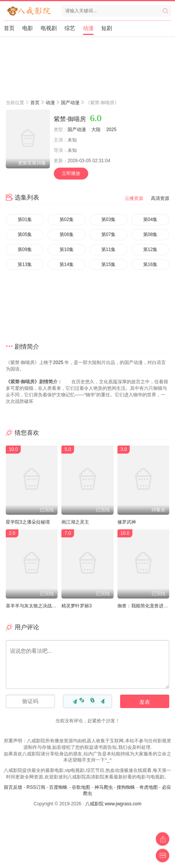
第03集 (108, 219)
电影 (28, 28)
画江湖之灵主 (75, 522)
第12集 (150, 249)
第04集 (150, 219)
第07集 (108, 234)
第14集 (67, 264)
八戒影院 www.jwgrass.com (113, 804)
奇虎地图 (149, 787)
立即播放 (71, 173)
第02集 (67, 219)
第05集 (25, 234)
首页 (9, 28)
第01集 (25, 219)
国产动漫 (70, 103)
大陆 (96, 130)
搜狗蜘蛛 (126, 787)
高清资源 (160, 198)
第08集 (150, 234)
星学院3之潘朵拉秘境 (28, 522)
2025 (111, 130)
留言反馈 (13, 787)
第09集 (25, 249)
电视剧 (49, 28)
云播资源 (134, 198)
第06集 (67, 234)
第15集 (108, 264)
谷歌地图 (81, 787)
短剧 (107, 28)
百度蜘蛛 (58, 787)
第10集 (67, 249)
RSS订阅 (36, 787)
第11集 (108, 249)
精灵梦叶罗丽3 (77, 606)
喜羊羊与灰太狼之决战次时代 (36, 606)
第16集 (150, 264)
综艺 (70, 28)
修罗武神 (127, 522)
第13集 (25, 264)
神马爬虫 (104, 787)
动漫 (88, 28)
